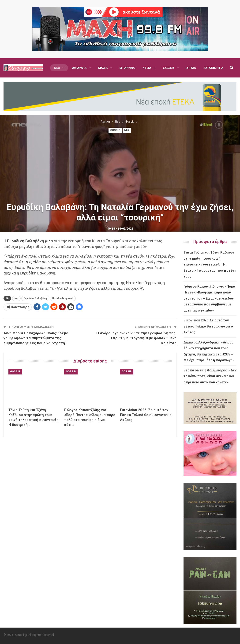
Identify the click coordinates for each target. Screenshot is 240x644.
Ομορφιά (79, 68)
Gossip (115, 130)
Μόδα (103, 68)
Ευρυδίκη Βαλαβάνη (35, 298)
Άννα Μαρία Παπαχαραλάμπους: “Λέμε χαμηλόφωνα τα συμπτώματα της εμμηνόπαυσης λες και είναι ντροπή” (36, 338)
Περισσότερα (197, 68)
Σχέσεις (169, 68)
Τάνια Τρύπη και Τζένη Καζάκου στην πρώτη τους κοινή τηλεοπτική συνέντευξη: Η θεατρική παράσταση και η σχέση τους (210, 264)
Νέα (57, 68)
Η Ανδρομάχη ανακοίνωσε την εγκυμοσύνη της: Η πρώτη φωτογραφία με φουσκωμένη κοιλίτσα (136, 338)
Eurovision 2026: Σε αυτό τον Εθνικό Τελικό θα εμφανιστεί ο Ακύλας (208, 326)
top (16, 298)
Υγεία (147, 68)
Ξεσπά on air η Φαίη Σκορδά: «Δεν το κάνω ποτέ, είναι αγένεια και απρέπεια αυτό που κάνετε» (210, 376)
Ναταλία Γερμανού (63, 298)
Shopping (127, 68)
